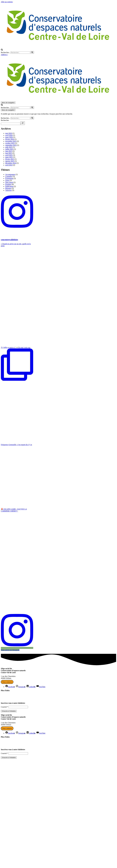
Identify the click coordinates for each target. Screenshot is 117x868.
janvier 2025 (10, 161)
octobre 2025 (10, 143)
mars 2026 (9, 137)
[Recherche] (23, 123)
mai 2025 (9, 153)
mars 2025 (9, 157)
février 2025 (10, 159)
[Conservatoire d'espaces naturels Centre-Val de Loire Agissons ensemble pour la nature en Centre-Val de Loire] (59, 48)
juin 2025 (9, 151)
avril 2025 (9, 155)
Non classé (9, 182)
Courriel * (4, 707)
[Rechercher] (2, 50)
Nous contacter (7, 682)
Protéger (8, 184)
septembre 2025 (11, 145)
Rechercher (5, 120)
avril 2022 (9, 165)
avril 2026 (9, 135)
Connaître (9, 176)
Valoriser (8, 190)
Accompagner (10, 174)
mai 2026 (9, 133)
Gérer (7, 180)
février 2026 (10, 139)
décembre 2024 (11, 163)
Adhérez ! (4, 55)
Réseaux (8, 188)
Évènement (9, 178)
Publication (9, 186)
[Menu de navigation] (8, 103)
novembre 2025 (11, 141)
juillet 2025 (9, 149)
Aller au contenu (7, 2)
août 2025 (9, 147)
